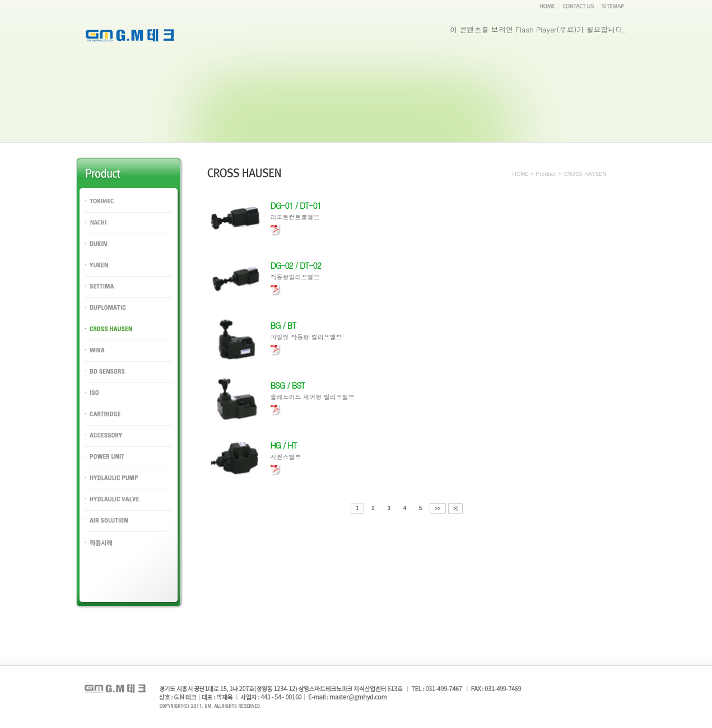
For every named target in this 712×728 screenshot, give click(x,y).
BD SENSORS (108, 381)
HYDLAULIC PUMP (116, 487)
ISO (90, 402)
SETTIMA (100, 296)
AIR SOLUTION (110, 530)
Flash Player (536, 29)
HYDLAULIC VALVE (117, 509)
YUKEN (97, 275)
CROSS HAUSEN (113, 339)
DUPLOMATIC (108, 317)
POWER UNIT (107, 466)
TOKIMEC (101, 211)
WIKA (94, 360)
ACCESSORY (106, 445)
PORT (94, 551)
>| (455, 508)
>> (438, 508)
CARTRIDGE (105, 424)
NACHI (96, 232)
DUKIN (96, 253)
